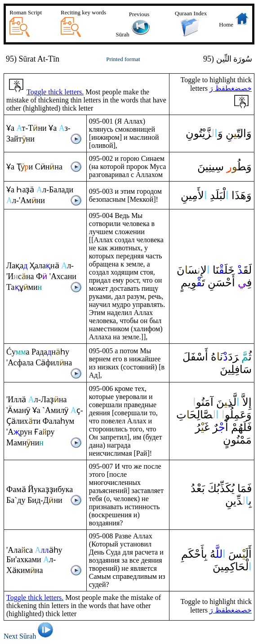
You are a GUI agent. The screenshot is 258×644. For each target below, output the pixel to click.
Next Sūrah (30, 636)
